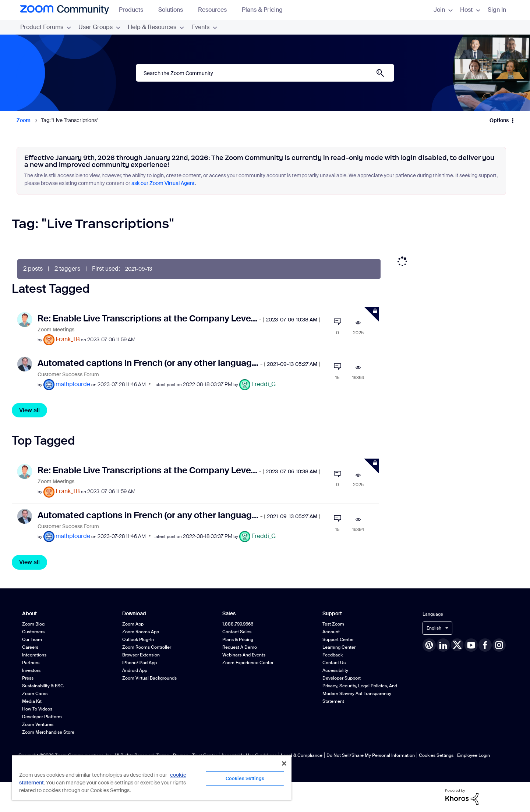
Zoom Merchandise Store (48, 732)
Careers (30, 647)
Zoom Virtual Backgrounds (149, 678)
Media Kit (32, 701)
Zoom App (133, 624)
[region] (152, 777)
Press (28, 678)
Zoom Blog (33, 624)
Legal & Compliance (302, 755)
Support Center (338, 640)
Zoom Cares (35, 694)
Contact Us (334, 663)
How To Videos (37, 709)
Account (331, 632)
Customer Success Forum (68, 375)
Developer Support (342, 678)
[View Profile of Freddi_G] (264, 384)
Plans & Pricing (262, 10)
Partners (31, 663)
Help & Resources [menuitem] (156, 27)
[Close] (284, 763)
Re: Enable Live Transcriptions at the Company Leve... (179, 318)
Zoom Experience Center (248, 663)
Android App (135, 670)
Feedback (333, 655)
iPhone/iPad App (139, 663)
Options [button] (499, 120)
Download (134, 614)
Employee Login (474, 755)
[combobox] (265, 73)
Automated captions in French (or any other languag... (179, 363)
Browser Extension (141, 655)
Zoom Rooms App (141, 632)
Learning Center (339, 647)
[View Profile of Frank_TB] (68, 339)
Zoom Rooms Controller (147, 647)
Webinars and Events (244, 655)
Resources (216, 10)
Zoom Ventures (38, 724)
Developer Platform (42, 717)
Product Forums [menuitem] (46, 27)
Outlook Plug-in (138, 640)
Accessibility (335, 670)
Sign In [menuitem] (497, 10)
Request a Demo (240, 647)
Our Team (32, 640)
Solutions (174, 10)
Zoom (24, 120)
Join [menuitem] (443, 10)
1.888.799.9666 (238, 624)
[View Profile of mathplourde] (73, 384)
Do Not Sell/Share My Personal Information (371, 755)
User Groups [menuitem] (99, 27)
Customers (33, 632)
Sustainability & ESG (43, 686)
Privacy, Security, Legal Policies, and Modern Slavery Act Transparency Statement (360, 694)
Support (332, 614)
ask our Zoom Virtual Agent (163, 183)
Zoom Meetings (56, 330)
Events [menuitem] (204, 27)
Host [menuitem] (470, 10)
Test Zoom (333, 624)
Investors (31, 670)
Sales (229, 614)
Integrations (34, 655)
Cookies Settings (436, 755)
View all (29, 410)
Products (135, 10)
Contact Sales (237, 632)
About (29, 614)
